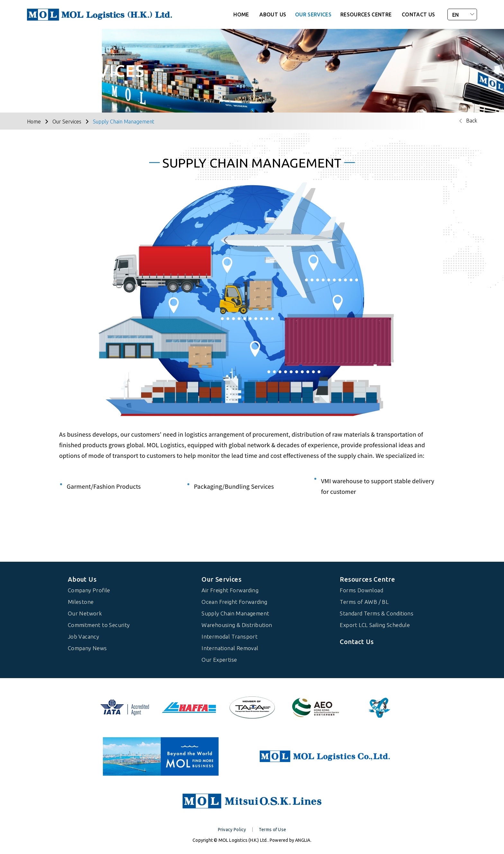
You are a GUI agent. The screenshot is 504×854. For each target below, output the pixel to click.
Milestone (81, 602)
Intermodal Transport (230, 636)
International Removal (230, 648)
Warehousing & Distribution (237, 625)
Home (34, 122)
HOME (241, 14)
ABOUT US (273, 14)
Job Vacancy (83, 636)
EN (455, 15)
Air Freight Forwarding (230, 590)
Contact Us (357, 642)
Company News (87, 648)
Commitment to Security (99, 625)
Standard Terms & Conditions (377, 613)
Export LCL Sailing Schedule (375, 625)
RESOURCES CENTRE (366, 14)
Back (472, 121)
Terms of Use (273, 830)
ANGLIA (303, 840)
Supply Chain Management (124, 122)
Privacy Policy (232, 830)
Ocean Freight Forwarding (234, 602)
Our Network (85, 613)
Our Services (67, 122)
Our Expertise (219, 660)
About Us (82, 579)
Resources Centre (367, 579)
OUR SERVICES (313, 14)
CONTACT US (419, 14)
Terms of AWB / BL (364, 602)
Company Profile (89, 590)
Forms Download (361, 590)
